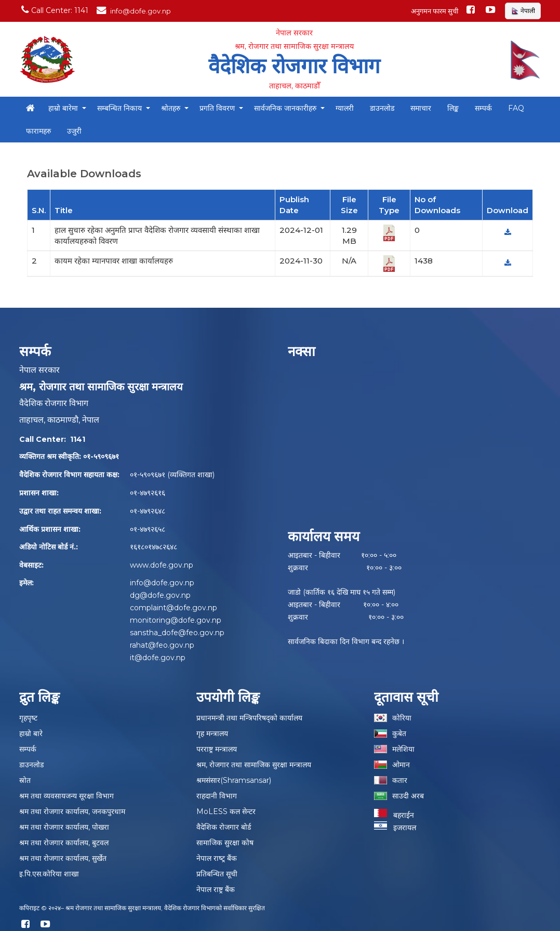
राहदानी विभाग (217, 796)
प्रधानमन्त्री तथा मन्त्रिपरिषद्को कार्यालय (249, 718)
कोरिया (402, 718)
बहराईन (394, 815)
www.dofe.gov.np (162, 565)
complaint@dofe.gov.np (174, 608)
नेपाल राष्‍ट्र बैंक (217, 858)
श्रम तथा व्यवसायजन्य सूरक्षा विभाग (66, 796)
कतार (400, 780)
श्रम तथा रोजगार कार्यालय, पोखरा (64, 827)
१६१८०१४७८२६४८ (154, 547)
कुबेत (399, 733)
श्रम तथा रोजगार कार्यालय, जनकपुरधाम (72, 811)
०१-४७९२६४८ (148, 511)
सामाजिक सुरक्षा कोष (225, 843)
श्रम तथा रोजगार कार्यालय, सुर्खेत (63, 858)
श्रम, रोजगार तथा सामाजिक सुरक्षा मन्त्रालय (254, 765)
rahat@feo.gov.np (162, 645)
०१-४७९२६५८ (148, 529)
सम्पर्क (28, 749)
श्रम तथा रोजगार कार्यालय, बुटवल (64, 843)
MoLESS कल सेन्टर (226, 811)
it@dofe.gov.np (158, 658)
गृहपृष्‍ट (28, 718)
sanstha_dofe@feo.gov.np (177, 633)
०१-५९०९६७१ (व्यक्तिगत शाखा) (172, 475)
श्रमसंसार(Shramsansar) (234, 780)
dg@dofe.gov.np (160, 595)
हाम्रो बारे (31, 733)
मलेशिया (403, 749)
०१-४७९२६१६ (148, 493)
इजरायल (395, 828)
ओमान (401, 765)
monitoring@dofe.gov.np (176, 620)
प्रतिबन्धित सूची (217, 874)
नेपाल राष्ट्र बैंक (216, 889)
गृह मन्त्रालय (212, 733)
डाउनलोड (31, 765)
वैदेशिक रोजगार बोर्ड (224, 827)
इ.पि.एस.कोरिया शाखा (49, 874)
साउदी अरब (408, 796)
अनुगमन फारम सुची (435, 11)
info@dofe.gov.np (162, 583)
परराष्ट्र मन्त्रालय (217, 749)
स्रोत (25, 780)
